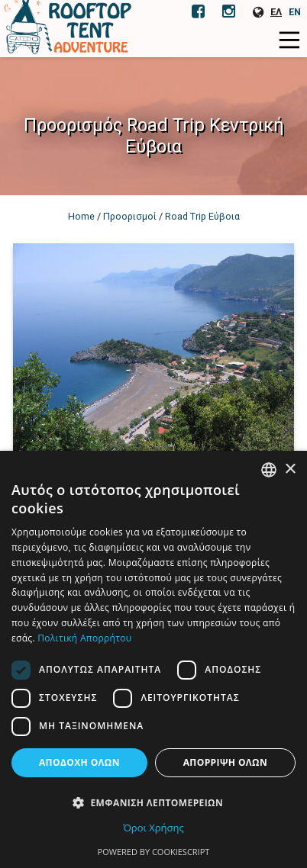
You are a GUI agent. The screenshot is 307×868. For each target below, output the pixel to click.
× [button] (290, 469)
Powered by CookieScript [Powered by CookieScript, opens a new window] (154, 852)
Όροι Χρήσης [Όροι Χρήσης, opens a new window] (153, 828)
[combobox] (269, 470)
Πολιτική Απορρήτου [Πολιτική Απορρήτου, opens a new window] (84, 638)
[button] (153, 802)
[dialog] (153, 659)
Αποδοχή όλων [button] (79, 762)
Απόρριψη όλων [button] (225, 762)
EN (295, 12)
